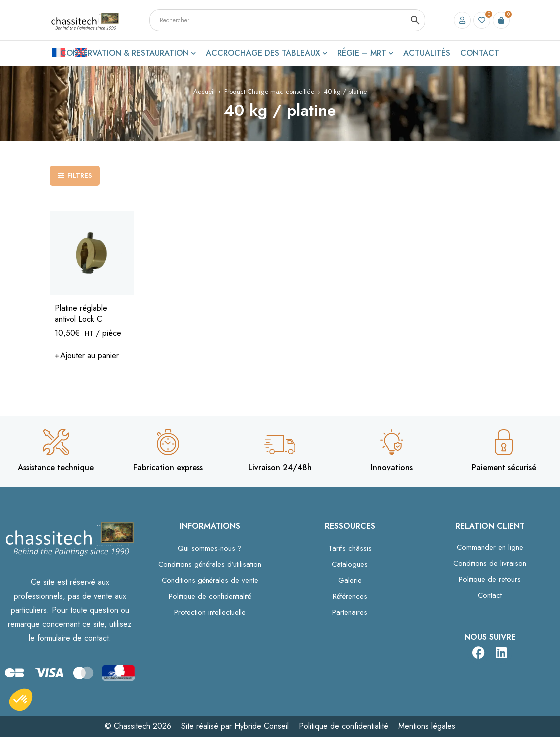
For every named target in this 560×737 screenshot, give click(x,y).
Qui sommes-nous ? (210, 548)
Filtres (80, 175)
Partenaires (350, 612)
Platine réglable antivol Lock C (81, 313)
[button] (87, 356)
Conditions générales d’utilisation (210, 564)
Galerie (350, 580)
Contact (490, 595)
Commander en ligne (490, 547)
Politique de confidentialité (210, 596)
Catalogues (350, 564)
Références (350, 596)
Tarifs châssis (350, 548)
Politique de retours (490, 579)
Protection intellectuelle (210, 612)
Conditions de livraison (490, 563)
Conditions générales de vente (210, 580)
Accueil (204, 91)
